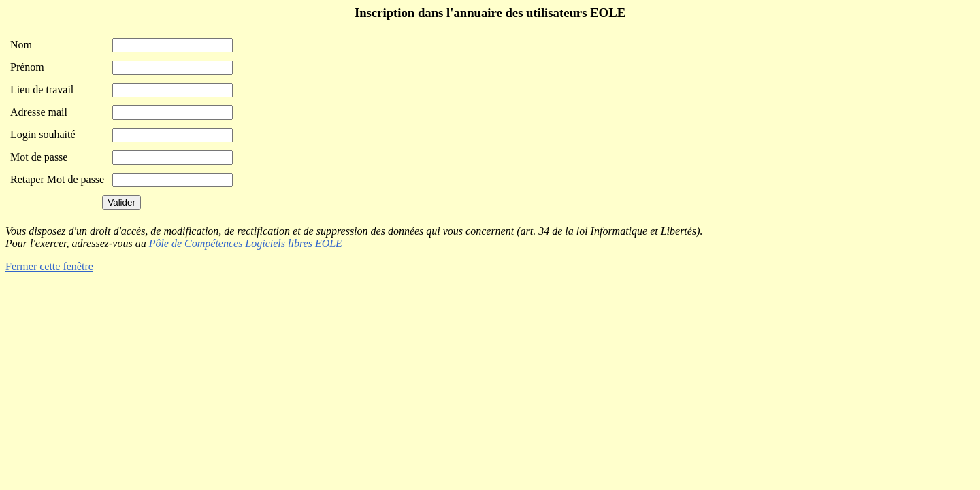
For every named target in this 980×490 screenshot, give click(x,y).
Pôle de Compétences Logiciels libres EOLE (246, 243)
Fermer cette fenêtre (49, 266)
